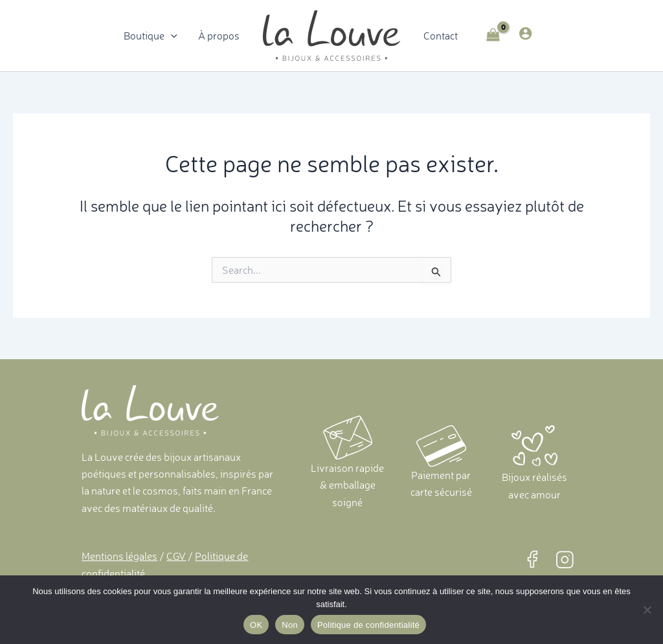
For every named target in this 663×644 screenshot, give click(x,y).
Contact (441, 36)
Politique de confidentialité (368, 625)
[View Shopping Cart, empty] (493, 36)
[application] (171, 36)
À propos (219, 36)
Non (290, 625)
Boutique (151, 36)
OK (256, 625)
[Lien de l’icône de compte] (525, 33)
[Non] (647, 610)
